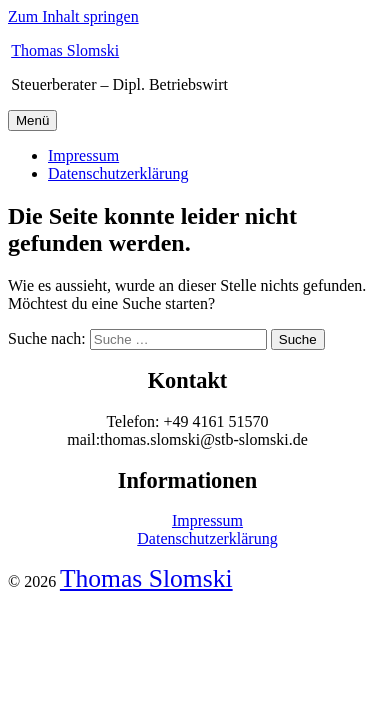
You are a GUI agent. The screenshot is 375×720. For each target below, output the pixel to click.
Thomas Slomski (65, 50)
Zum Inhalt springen (73, 16)
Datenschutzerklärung (118, 173)
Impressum (83, 155)
